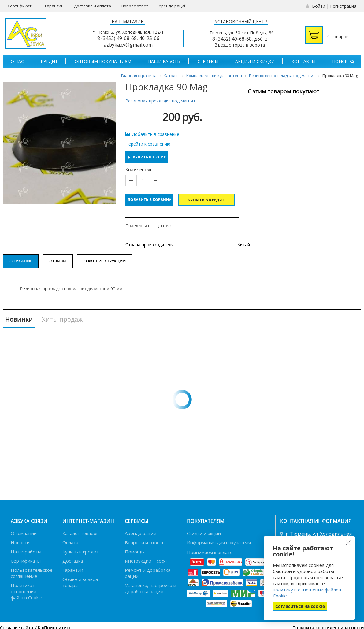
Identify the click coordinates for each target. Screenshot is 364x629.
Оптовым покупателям (103, 61)
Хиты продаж (62, 320)
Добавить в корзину (149, 200)
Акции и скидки (255, 61)
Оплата (70, 542)
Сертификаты (21, 6)
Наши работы (164, 61)
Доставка (73, 561)
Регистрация (343, 6)
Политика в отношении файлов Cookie (26, 591)
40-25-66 (149, 38)
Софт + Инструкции (105, 261)
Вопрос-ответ (135, 6)
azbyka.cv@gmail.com (128, 45)
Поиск (343, 61)
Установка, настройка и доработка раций (150, 588)
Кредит (49, 61)
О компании (24, 533)
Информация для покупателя (219, 542)
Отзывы (58, 261)
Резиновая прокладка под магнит (160, 101)
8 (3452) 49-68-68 (117, 38)
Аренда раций (173, 6)
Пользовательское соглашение (32, 573)
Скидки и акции (204, 533)
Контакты (303, 61)
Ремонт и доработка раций (148, 573)
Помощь (134, 552)
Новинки (19, 320)
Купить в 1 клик (147, 157)
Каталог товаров (81, 533)
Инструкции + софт (146, 561)
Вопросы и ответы (145, 542)
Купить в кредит (206, 200)
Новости (20, 542)
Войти (319, 6)
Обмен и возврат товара (81, 582)
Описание (21, 261)
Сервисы (208, 61)
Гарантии (54, 6)
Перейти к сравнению (148, 144)
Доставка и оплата (93, 6)
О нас (17, 61)
